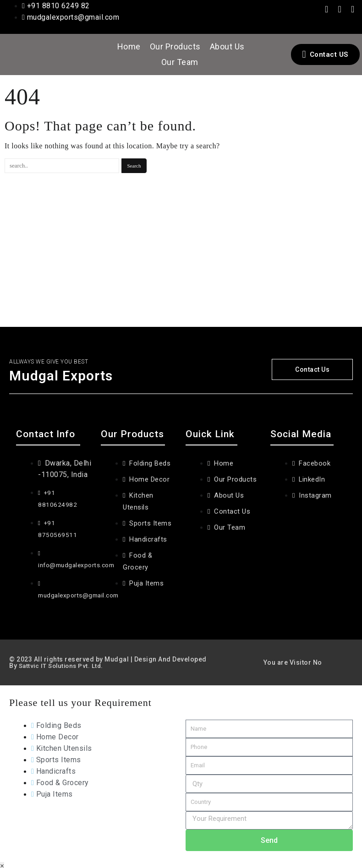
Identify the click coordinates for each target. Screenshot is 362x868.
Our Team (180, 62)
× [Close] (2, 862)
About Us (227, 46)
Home (129, 46)
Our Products (175, 46)
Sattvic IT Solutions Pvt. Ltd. (63, 662)
